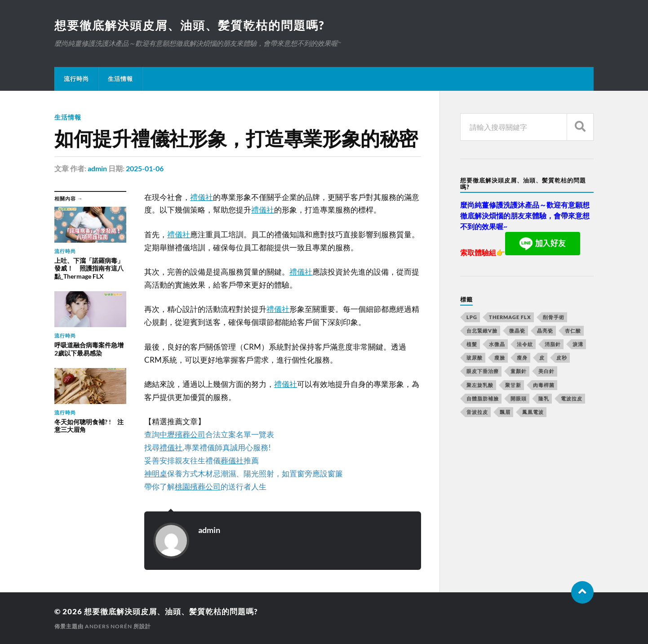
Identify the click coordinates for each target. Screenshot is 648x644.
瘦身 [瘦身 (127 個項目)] (522, 358)
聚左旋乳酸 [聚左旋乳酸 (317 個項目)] (480, 385)
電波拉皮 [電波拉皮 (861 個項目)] (572, 398)
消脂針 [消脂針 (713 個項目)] (553, 344)
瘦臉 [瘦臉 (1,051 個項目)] (500, 358)
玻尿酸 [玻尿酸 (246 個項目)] (475, 358)
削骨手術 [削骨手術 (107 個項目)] (554, 317)
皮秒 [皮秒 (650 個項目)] (562, 358)
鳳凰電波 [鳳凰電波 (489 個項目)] (533, 412)
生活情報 (120, 79)
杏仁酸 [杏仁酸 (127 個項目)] (573, 331)
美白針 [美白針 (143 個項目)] (546, 371)
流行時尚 (76, 79)
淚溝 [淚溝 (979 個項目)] (578, 344)
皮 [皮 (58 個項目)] (542, 358)
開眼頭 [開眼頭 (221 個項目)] (519, 398)
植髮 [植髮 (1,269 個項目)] (472, 344)
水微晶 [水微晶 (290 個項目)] (497, 344)
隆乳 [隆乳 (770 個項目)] (544, 398)
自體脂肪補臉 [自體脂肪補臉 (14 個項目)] (483, 398)
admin (97, 168)
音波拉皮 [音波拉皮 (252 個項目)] (477, 412)
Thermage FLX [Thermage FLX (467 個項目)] (510, 317)
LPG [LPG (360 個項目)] (472, 317)
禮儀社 (202, 197)
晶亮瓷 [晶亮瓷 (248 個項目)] (545, 331)
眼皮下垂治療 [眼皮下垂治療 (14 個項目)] (483, 371)
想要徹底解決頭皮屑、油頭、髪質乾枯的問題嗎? (189, 25)
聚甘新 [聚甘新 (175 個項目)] (513, 385)
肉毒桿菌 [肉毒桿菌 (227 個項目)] (544, 385)
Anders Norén (109, 626)
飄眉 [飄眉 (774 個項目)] (505, 412)
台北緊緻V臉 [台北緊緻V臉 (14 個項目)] (482, 331)
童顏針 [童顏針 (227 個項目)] (519, 371)
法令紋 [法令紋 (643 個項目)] (525, 344)
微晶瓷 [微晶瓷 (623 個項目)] (517, 331)
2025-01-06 (145, 168)
